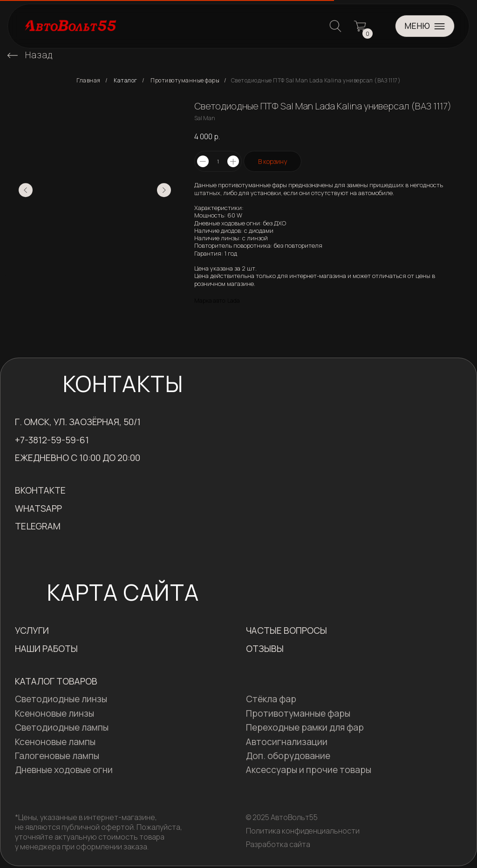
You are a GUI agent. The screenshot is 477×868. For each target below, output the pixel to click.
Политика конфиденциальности (303, 831)
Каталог (126, 81)
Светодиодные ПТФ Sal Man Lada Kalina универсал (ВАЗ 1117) (316, 81)
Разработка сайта (278, 844)
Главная (89, 81)
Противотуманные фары (185, 81)
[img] (13, 55)
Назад (39, 55)
